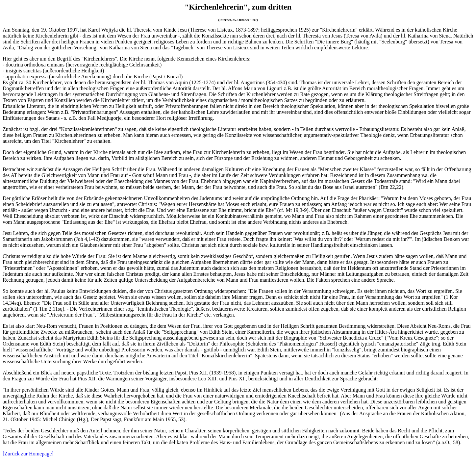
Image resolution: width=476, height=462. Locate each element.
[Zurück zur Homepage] (28, 454)
